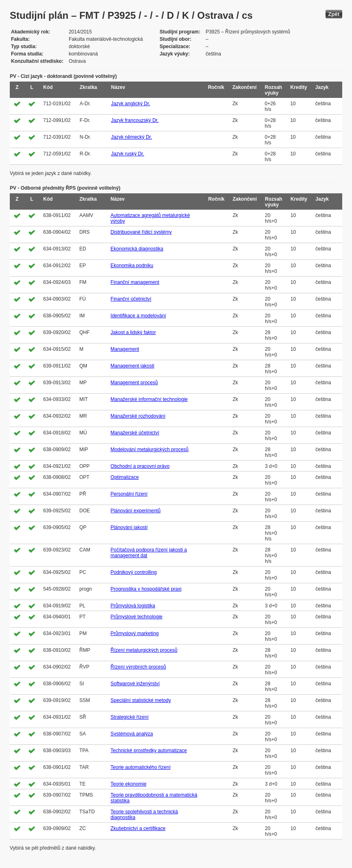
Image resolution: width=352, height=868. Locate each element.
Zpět (334, 14)
